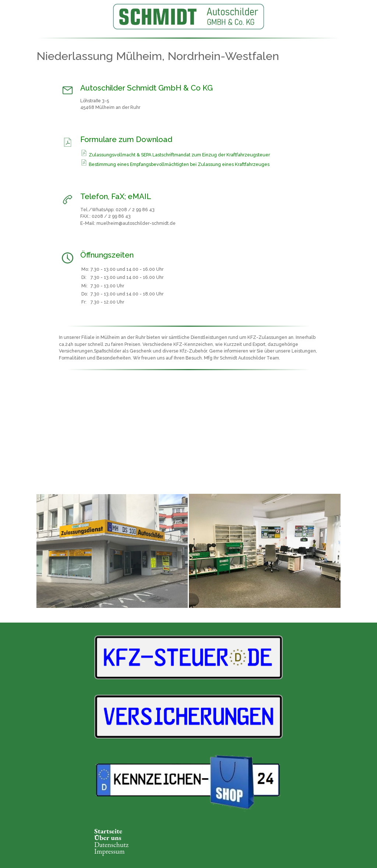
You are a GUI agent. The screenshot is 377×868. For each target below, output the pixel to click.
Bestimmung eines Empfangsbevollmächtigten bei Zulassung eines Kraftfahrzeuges (179, 165)
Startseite (108, 831)
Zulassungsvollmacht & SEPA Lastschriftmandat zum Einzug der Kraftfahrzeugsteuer (179, 155)
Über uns (108, 838)
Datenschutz (111, 845)
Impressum (110, 851)
